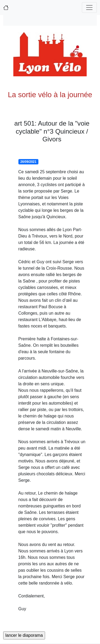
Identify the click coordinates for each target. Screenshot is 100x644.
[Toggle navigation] (89, 7)
